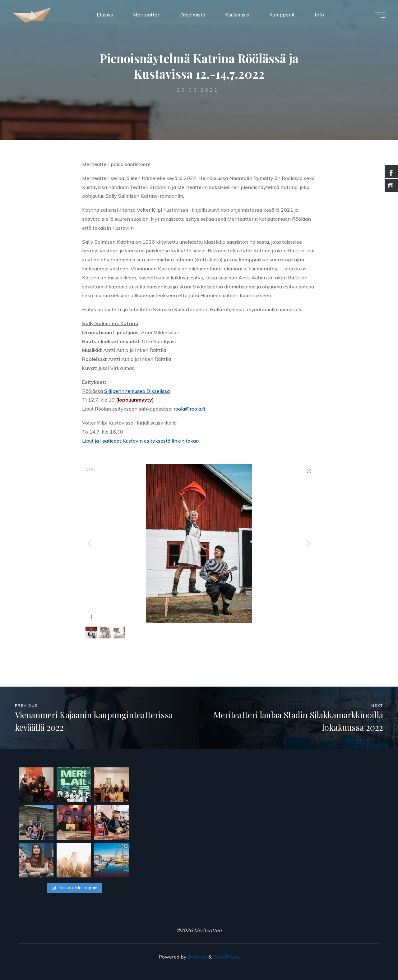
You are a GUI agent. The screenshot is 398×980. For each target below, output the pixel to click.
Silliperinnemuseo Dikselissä (137, 391)
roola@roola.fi (189, 409)
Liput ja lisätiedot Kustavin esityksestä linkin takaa (140, 441)
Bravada (197, 957)
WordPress (226, 957)
